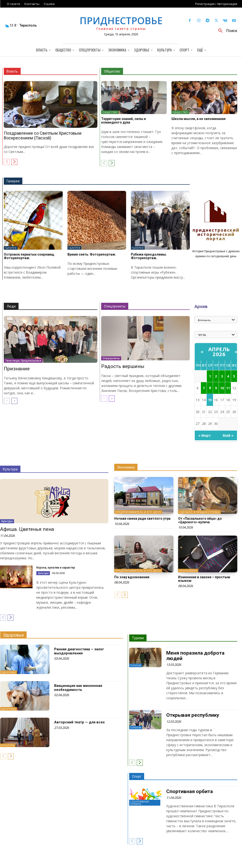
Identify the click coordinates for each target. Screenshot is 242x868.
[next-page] (14, 162)
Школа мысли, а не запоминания (199, 119)
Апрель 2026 (219, 351)
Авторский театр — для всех (79, 722)
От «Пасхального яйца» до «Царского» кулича (200, 520)
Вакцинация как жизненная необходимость (78, 688)
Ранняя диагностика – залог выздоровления (79, 651)
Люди (11, 306)
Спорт (137, 776)
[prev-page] (7, 162)
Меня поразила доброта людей (195, 656)
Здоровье (13, 635)
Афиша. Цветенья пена (27, 529)
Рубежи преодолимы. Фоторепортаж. (149, 256)
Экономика (126, 467)
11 (228, 388)
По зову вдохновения (132, 577)
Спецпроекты (115, 306)
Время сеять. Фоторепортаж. (92, 254)
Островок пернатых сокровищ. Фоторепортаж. (29, 256)
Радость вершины (123, 366)
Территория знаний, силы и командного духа (123, 121)
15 (210, 400)
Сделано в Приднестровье (199, 512)
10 (222, 388)
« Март (205, 435)
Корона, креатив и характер (56, 568)
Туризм (138, 638)
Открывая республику (193, 715)
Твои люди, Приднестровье (23, 361)
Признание (17, 369)
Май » (228, 435)
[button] (226, 31)
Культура (10, 469)
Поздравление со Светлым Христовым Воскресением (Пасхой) (43, 135)
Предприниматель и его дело (138, 512)
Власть (12, 71)
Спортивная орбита (140, 803)
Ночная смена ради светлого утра (142, 519)
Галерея (13, 181)
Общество (112, 71)
